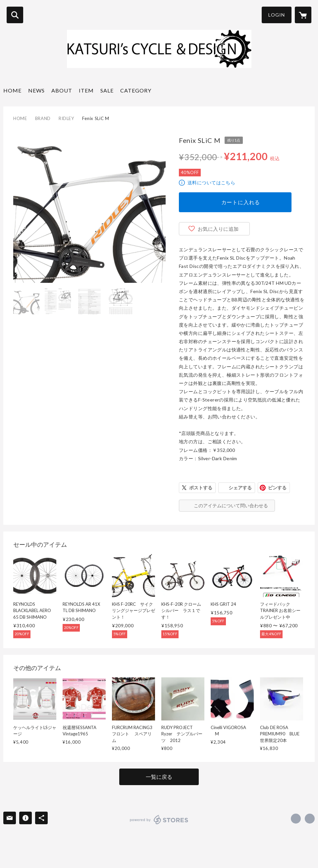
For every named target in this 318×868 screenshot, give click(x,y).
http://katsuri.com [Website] (310, 819)
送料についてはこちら (211, 183)
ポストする (201, 488)
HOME (12, 90)
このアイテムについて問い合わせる (231, 505)
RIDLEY (66, 118)
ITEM (86, 90)
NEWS (36, 90)
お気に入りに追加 (218, 229)
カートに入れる (241, 202)
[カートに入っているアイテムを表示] (303, 15)
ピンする (277, 488)
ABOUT (62, 90)
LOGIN (277, 15)
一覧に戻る (159, 777)
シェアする (240, 488)
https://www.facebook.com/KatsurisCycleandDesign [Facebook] (296, 819)
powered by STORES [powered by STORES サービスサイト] (159, 820)
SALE (107, 90)
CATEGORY (136, 90)
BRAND (43, 118)
